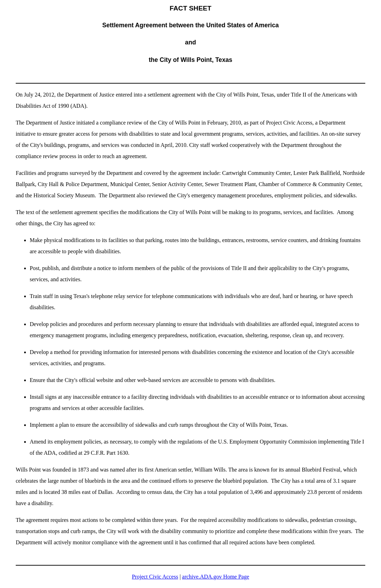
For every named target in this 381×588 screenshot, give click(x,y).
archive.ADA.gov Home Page (216, 577)
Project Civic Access (155, 577)
